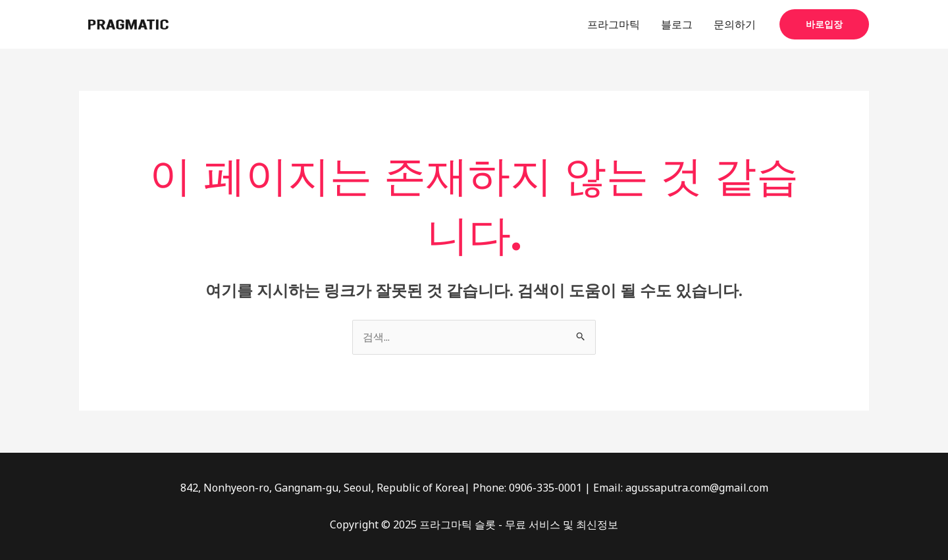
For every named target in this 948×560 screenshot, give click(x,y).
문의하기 (735, 24)
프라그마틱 (614, 24)
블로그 (677, 24)
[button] (824, 24)
